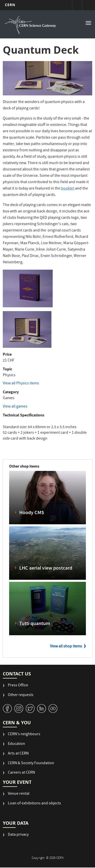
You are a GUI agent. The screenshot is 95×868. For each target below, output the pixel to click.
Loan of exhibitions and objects (34, 804)
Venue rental (19, 794)
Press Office (18, 686)
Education (16, 744)
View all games (15, 407)
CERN (10, 5)
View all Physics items (21, 384)
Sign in (77, 5)
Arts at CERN (18, 754)
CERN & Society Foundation (31, 764)
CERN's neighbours (24, 735)
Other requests (21, 695)
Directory (87, 5)
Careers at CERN (21, 773)
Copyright (39, 858)
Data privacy (18, 835)
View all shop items (66, 647)
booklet (68, 189)
